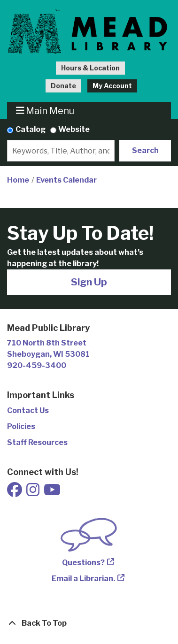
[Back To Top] (89, 623)
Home (18, 180)
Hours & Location (90, 68)
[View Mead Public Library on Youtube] (52, 493)
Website (74, 129)
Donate (63, 86)
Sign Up (89, 282)
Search (145, 150)
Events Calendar (66, 180)
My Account (112, 86)
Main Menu (45, 111)
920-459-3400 (37, 365)
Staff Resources (37, 442)
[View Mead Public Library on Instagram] (34, 493)
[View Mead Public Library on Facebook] (15, 493)
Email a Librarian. (83, 579)
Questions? (83, 563)
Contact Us (28, 410)
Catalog (31, 129)
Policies (21, 426)
